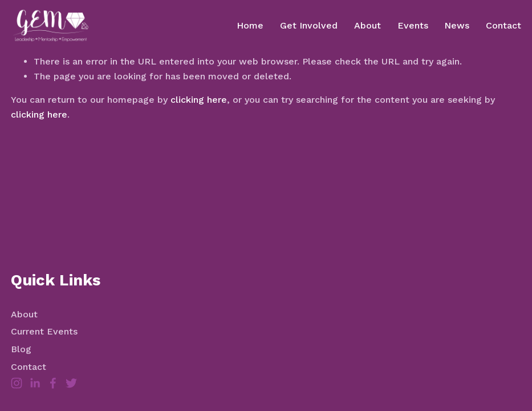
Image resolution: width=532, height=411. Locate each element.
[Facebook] (53, 383)
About (367, 25)
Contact (503, 25)
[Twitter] (71, 383)
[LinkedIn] (35, 383)
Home (250, 25)
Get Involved (309, 25)
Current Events (44, 331)
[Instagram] (17, 383)
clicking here (199, 100)
